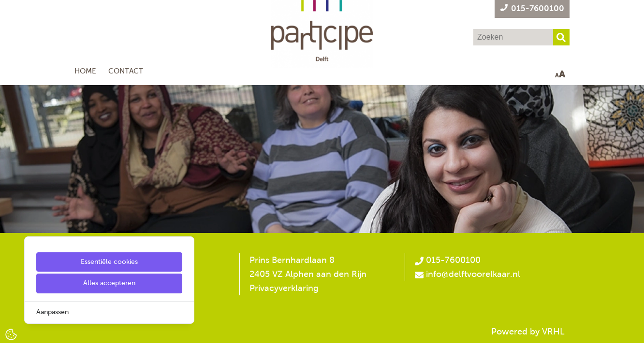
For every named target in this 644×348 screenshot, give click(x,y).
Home (85, 71)
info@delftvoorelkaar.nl (473, 274)
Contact (126, 71)
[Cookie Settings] (11, 334)
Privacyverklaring (284, 288)
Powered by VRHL (528, 332)
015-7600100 (448, 260)
